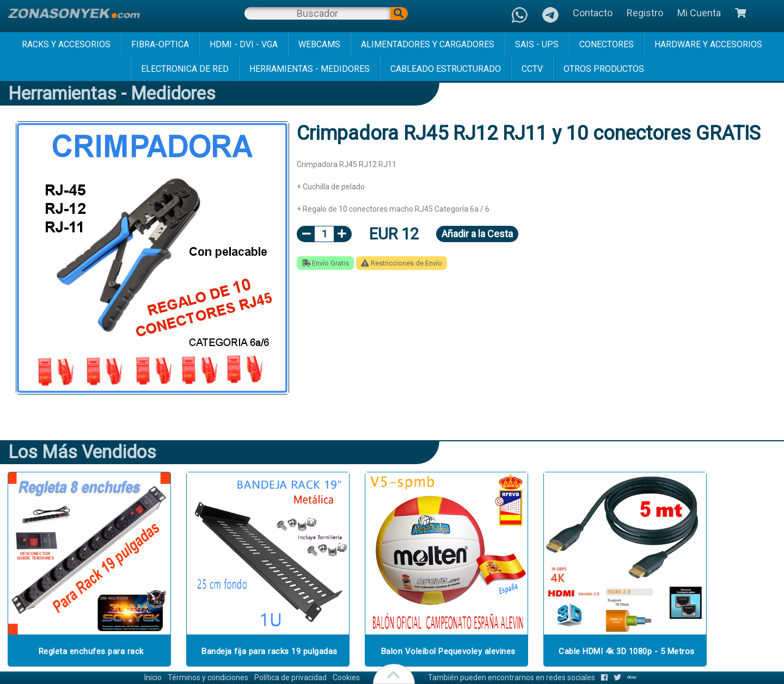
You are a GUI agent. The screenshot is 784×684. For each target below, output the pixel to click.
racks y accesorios (66, 44)
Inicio (153, 677)
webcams (319, 44)
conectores (607, 44)
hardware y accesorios (708, 44)
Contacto (593, 13)
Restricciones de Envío (402, 263)
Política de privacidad (290, 677)
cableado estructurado (446, 69)
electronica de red (185, 69)
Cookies (346, 677)
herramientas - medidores (310, 69)
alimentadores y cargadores (428, 44)
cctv (532, 69)
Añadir (477, 234)
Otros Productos (604, 69)
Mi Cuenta (699, 13)
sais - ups (537, 44)
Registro (645, 13)
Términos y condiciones (208, 677)
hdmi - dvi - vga (244, 44)
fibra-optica (160, 44)
